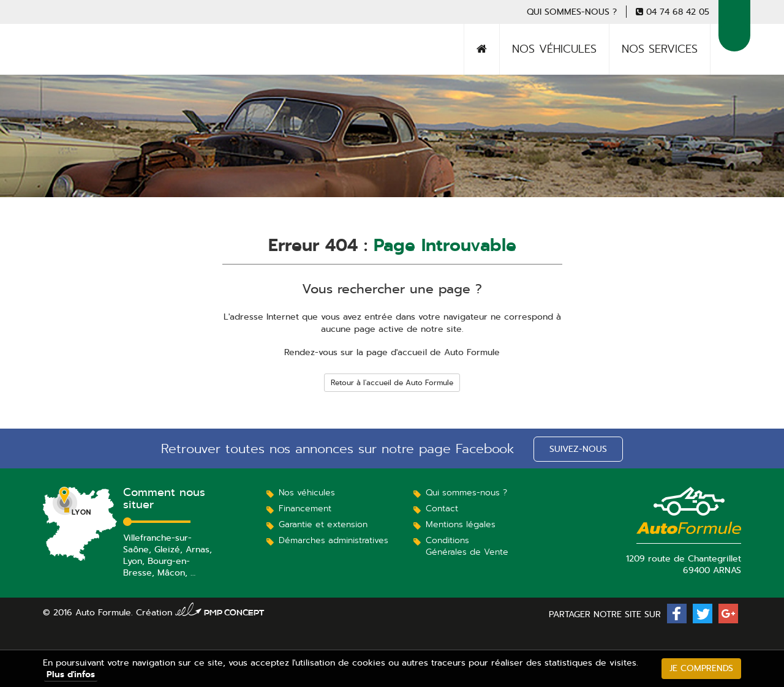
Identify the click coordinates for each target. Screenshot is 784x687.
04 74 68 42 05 (678, 12)
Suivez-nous (578, 449)
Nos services (660, 49)
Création (200, 612)
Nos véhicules (554, 49)
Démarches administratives (334, 540)
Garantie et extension (323, 524)
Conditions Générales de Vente (467, 546)
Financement (305, 508)
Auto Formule (88, 64)
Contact (442, 508)
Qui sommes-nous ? (572, 12)
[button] (677, 614)
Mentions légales (461, 524)
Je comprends (701, 668)
